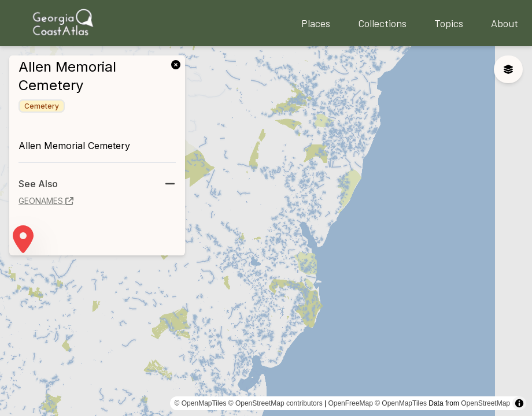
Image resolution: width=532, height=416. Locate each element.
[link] (178, 64)
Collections (382, 23)
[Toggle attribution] (519, 403)
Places (316, 23)
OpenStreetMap (485, 403)
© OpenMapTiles (201, 403)
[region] (266, 231)
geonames (46, 201)
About (505, 23)
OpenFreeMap (350, 403)
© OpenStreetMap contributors (276, 403)
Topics (449, 23)
